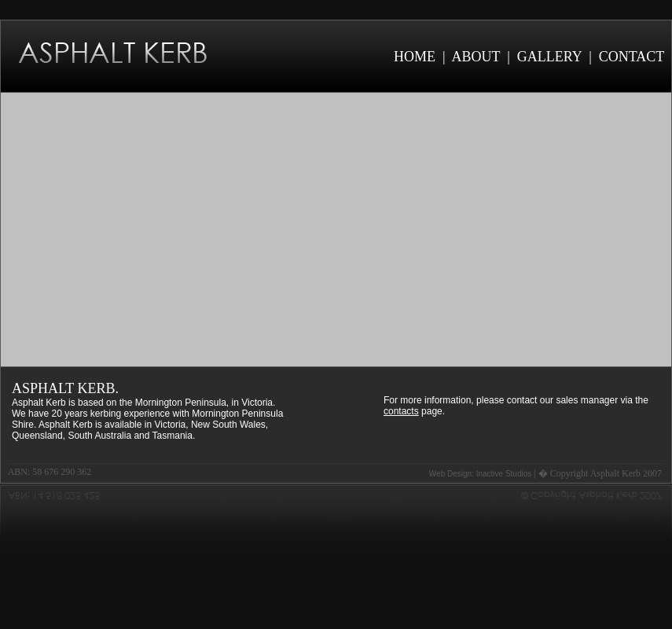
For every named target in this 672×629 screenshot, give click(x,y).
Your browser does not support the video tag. (336, 230)
